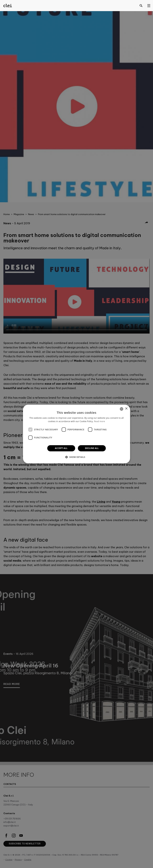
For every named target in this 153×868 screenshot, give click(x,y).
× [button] (126, 409)
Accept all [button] (61, 448)
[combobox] (122, 409)
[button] (76, 457)
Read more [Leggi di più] (100, 421)
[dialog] (76, 434)
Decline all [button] (92, 448)
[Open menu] (149, 5)
